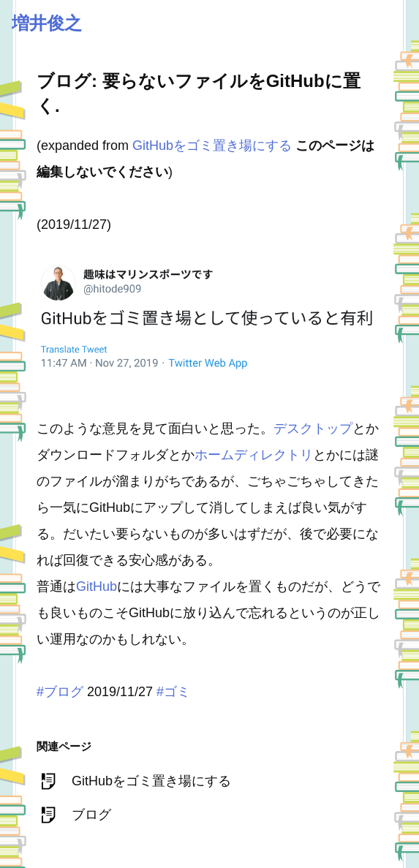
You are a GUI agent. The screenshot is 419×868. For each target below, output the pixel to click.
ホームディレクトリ (254, 455)
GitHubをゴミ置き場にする (212, 146)
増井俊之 (47, 23)
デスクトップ (313, 429)
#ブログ (60, 692)
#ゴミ (173, 692)
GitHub (97, 586)
